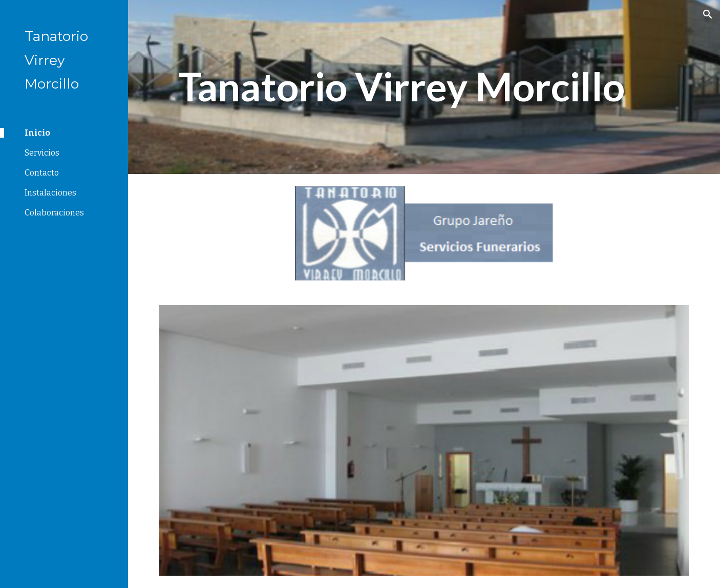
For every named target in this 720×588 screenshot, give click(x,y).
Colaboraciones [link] (54, 213)
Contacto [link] (42, 173)
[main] (401, 87)
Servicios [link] (42, 153)
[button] (708, 14)
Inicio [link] (37, 133)
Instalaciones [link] (50, 193)
